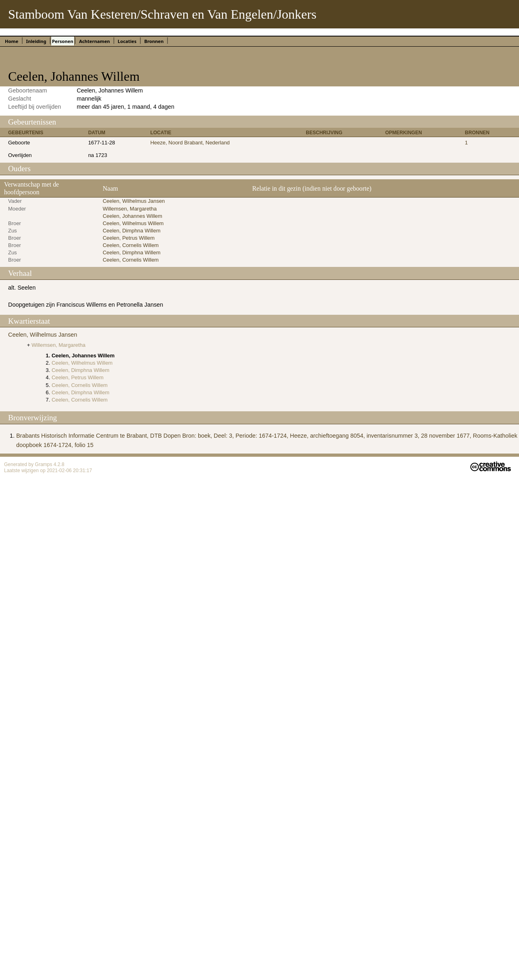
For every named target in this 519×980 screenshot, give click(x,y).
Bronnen (154, 41)
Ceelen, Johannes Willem (132, 216)
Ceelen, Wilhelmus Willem (133, 223)
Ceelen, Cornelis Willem (131, 245)
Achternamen (94, 41)
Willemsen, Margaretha (130, 209)
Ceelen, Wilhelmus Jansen (134, 201)
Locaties (127, 41)
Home (12, 41)
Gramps (44, 464)
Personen (62, 41)
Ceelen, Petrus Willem (129, 238)
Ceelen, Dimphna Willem (132, 231)
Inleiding (36, 41)
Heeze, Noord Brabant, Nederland (190, 143)
